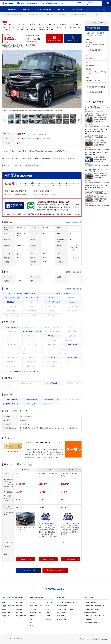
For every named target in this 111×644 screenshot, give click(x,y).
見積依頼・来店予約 (55, 570)
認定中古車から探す (45, 9)
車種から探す (12, 9)
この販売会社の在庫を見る (97, 87)
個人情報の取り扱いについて (100, 639)
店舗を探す (80, 2)
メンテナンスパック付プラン (36, 134)
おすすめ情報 (77, 9)
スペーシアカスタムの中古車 (27, 14)
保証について (62, 9)
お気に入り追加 (29, 570)
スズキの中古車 (14, 14)
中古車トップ (6, 14)
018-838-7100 (91, 58)
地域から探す (27, 9)
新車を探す (91, 2)
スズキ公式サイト (82, 4)
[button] (5, 119)
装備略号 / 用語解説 (73, 222)
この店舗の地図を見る (97, 50)
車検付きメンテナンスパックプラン (39, 139)
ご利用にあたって (84, 639)
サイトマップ (72, 639)
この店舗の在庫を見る (97, 92)
